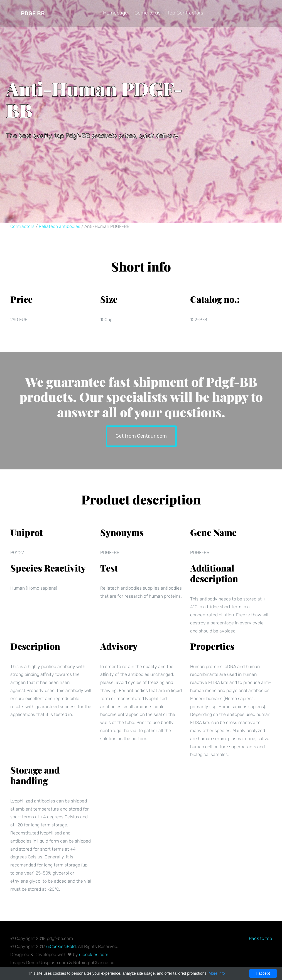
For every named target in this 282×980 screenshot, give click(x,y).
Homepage (115, 13)
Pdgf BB (33, 13)
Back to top (260, 938)
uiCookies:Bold (61, 946)
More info (217, 973)
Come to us (148, 13)
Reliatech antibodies (59, 226)
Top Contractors (185, 13)
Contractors (22, 226)
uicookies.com (94, 955)
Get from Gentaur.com (141, 435)
